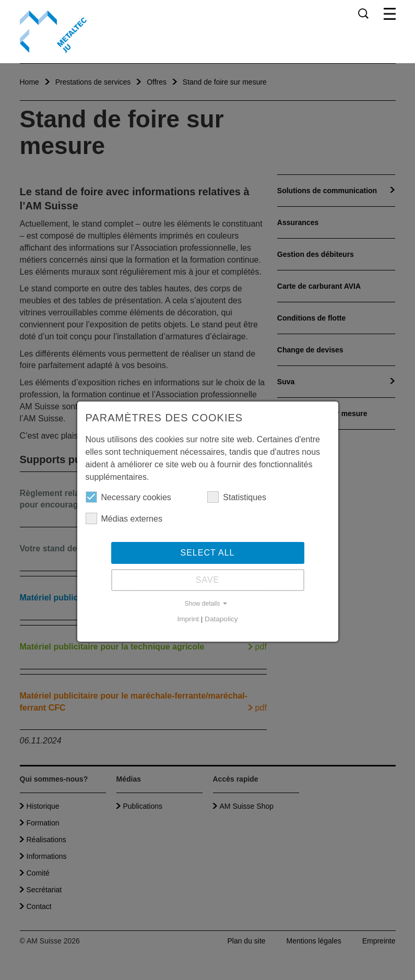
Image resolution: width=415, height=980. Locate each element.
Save (208, 580)
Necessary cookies (128, 497)
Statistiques (237, 497)
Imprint (188, 619)
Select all (208, 553)
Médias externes (124, 518)
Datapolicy (221, 619)
